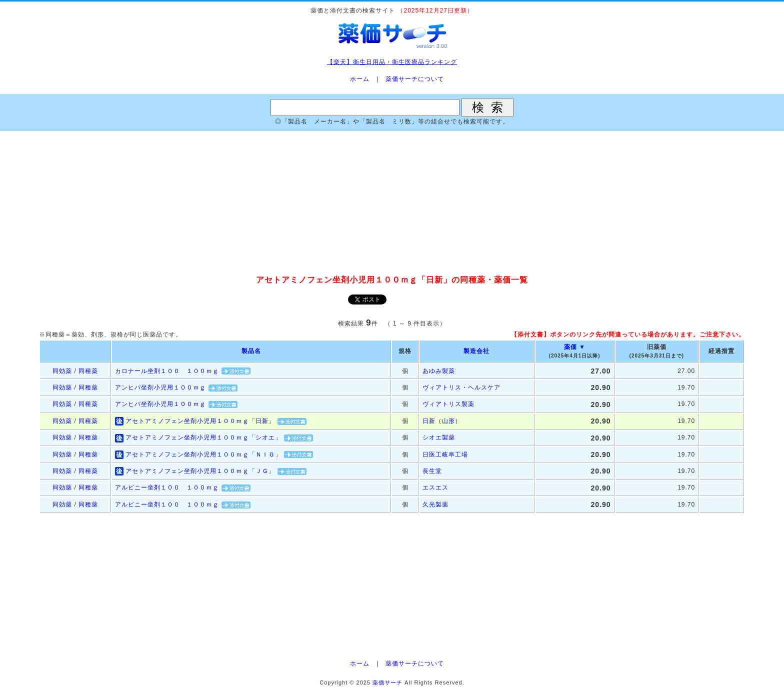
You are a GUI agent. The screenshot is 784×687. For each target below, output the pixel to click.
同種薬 (88, 371)
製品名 (251, 351)
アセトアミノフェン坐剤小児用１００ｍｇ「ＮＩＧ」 (203, 454)
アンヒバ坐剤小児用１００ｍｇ (160, 387)
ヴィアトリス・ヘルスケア (461, 387)
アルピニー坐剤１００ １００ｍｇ (167, 487)
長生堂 (432, 471)
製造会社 (476, 351)
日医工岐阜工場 (445, 454)
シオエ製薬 (439, 437)
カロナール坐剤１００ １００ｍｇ (167, 371)
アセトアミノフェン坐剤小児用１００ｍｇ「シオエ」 (203, 437)
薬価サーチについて (415, 79)
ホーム (360, 79)
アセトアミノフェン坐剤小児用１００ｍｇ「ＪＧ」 (200, 471)
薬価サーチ (387, 682)
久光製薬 (435, 504)
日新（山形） (442, 421)
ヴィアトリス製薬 (448, 404)
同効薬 (62, 371)
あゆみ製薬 (439, 371)
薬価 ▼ (575, 347)
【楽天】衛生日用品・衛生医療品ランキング (392, 62)
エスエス (435, 487)
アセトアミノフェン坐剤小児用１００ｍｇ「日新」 (200, 421)
